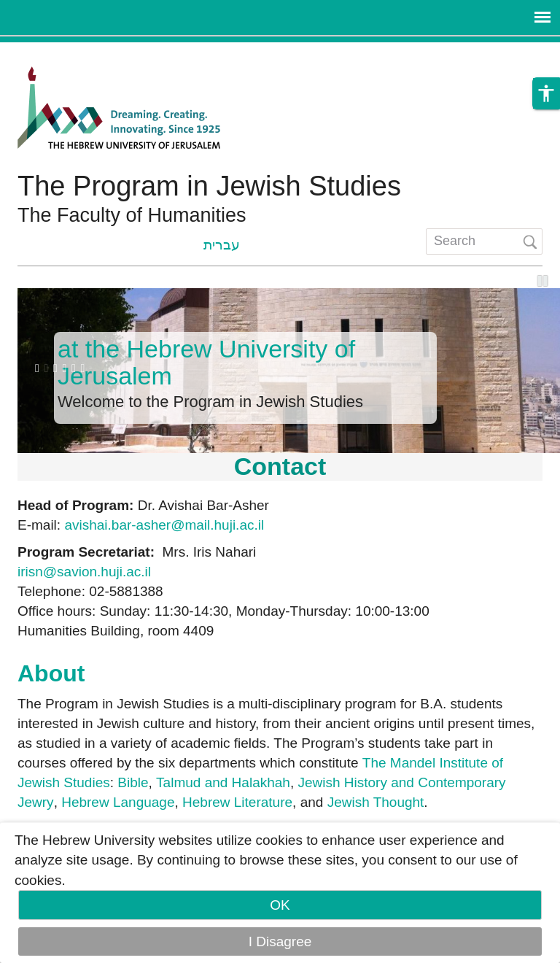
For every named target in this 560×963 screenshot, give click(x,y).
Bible (133, 782)
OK (280, 905)
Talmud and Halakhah (223, 782)
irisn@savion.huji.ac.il (84, 572)
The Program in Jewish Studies (209, 186)
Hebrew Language (118, 802)
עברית (222, 245)
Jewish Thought (376, 802)
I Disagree (280, 941)
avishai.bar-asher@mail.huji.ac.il (164, 525)
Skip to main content (63, 52)
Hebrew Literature (237, 802)
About (51, 673)
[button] (546, 93)
